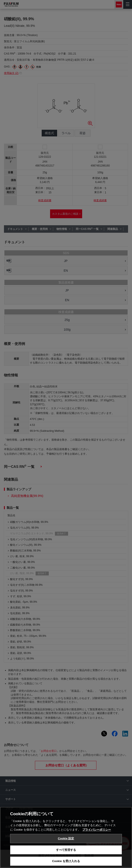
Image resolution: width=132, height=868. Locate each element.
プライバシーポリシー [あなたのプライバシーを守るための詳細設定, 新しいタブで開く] (97, 830)
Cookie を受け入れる (66, 861)
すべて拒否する (66, 850)
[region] (66, 837)
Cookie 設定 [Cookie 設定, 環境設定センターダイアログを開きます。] (66, 838)
